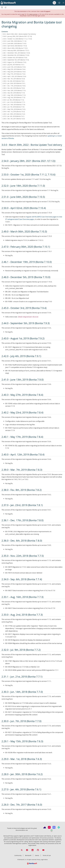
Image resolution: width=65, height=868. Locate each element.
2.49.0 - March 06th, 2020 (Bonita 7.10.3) (15, 48)
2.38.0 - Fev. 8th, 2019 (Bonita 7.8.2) (13, 81)
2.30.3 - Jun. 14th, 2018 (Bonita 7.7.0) (14, 105)
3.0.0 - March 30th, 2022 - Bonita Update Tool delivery (19, 34)
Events (37, 855)
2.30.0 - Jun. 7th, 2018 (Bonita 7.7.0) (13, 107)
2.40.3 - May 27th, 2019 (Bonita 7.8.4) (14, 69)
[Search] (54, 3)
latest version (33, 14)
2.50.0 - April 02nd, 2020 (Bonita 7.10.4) (15, 46)
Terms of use (47, 855)
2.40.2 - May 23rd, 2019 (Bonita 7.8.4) (14, 72)
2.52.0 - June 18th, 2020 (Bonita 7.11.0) (14, 41)
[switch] (59, 3)
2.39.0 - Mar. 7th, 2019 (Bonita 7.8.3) (14, 79)
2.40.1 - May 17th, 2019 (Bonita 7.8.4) (14, 74)
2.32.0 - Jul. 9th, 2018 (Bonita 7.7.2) (13, 100)
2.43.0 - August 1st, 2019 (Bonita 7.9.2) (14, 62)
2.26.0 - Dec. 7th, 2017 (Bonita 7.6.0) (14, 119)
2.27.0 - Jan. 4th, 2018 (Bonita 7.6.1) (13, 116)
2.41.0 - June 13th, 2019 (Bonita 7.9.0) (14, 67)
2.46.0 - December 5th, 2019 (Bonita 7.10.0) (16, 55)
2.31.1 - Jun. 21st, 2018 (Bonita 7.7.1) (14, 102)
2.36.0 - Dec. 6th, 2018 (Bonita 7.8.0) (14, 88)
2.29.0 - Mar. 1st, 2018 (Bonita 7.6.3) (14, 112)
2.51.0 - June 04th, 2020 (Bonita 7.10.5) (14, 43)
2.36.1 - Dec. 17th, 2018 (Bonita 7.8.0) (14, 86)
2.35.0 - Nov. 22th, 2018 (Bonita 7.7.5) (14, 90)
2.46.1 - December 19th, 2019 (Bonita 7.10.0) (16, 53)
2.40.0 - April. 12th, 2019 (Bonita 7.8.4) (14, 76)
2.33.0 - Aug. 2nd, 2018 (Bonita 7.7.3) (14, 97)
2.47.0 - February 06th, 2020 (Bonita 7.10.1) (16, 50)
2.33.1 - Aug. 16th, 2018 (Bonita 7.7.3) (14, 95)
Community (18, 855)
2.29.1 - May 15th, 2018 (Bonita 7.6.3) (14, 109)
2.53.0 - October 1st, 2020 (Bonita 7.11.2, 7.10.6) (17, 39)
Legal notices (44, 860)
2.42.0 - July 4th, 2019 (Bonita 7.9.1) (13, 65)
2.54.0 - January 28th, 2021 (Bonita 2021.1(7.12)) (17, 36)
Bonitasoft (28, 855)
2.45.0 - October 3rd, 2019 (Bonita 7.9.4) (15, 58)
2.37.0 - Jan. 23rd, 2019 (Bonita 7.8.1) (14, 83)
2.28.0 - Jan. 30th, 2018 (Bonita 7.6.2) (14, 114)
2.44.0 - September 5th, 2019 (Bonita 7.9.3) (16, 60)
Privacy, (39, 860)
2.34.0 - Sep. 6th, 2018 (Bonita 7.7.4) (14, 93)
